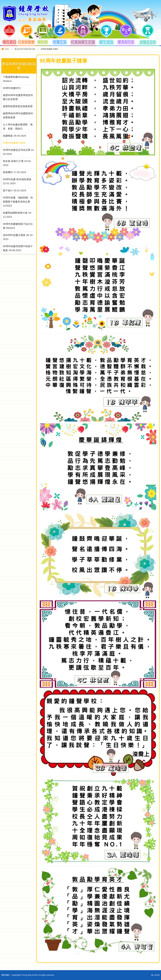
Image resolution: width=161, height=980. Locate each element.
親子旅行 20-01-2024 (15, 191)
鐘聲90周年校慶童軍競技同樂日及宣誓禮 (18, 97)
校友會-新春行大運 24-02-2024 (17, 163)
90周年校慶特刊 (12, 88)
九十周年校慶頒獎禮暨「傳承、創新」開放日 (18, 127)
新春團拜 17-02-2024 (15, 172)
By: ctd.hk (155, 975)
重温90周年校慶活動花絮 (25, 49)
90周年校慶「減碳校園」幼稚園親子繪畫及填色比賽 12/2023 (18, 202)
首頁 (7, 49)
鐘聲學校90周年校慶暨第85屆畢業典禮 (18, 116)
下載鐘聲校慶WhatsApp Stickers (16, 79)
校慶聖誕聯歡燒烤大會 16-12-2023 (17, 215)
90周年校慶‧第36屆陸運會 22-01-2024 (17, 181)
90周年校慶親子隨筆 (14, 143)
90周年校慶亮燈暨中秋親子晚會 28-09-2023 (18, 248)
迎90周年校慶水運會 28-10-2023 (18, 237)
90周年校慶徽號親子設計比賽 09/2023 (18, 226)
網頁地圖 (5, 975)
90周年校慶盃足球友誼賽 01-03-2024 (19, 152)
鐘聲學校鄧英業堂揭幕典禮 (18, 106)
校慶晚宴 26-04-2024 (15, 136)
